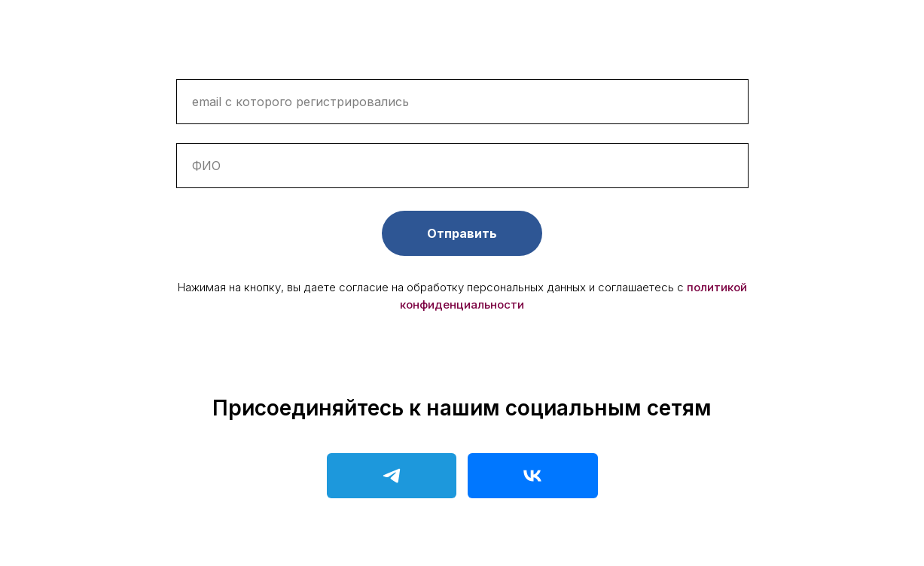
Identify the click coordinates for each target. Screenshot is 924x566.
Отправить (462, 233)
